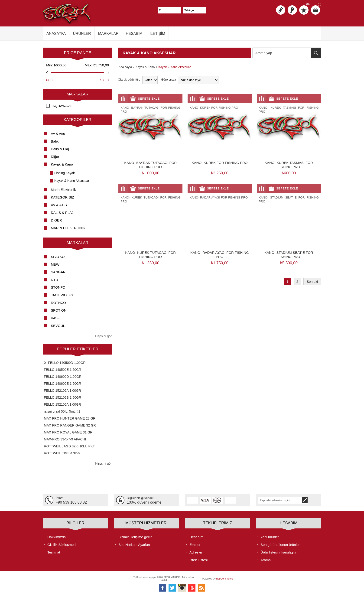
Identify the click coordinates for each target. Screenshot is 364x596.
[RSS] (201, 588)
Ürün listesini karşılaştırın (280, 552)
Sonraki (312, 282)
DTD (54, 280)
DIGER (56, 220)
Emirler (195, 544)
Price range (77, 53)
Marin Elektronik (63, 190)
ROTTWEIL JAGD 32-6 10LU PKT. (70, 446)
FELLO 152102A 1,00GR (62, 391)
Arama (316, 53)
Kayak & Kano (62, 164)
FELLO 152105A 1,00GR (62, 404)
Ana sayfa (125, 67)
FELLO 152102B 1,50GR (63, 397)
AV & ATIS (59, 205)
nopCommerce (225, 578)
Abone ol (315, 500)
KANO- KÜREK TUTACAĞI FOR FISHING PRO (150, 255)
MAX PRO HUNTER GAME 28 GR (70, 418)
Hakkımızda (57, 537)
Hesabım (196, 537)
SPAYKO (58, 257)
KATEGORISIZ (62, 197)
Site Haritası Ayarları (134, 544)
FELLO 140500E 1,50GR (63, 370)
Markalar (78, 94)
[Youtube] (192, 588)
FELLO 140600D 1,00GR (63, 377)
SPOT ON (59, 310)
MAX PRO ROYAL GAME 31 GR (68, 432)
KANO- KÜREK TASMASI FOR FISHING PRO (289, 165)
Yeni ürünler (270, 537)
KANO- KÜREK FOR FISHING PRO (220, 163)
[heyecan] (172, 588)
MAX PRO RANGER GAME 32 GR (70, 425)
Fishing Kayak (65, 173)
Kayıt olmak (281, 10)
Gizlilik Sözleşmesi (62, 544)
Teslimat (54, 552)
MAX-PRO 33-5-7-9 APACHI (65, 439)
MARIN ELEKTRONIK (68, 228)
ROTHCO (58, 303)
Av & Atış (58, 134)
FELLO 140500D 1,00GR (67, 363)
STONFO (58, 287)
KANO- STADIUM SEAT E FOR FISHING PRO (289, 255)
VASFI (56, 318)
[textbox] (282, 53)
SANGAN (58, 272)
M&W (55, 264)
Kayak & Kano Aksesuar (72, 181)
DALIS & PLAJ (62, 213)
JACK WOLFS (62, 295)
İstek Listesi (198, 560)
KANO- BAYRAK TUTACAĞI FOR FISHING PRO (150, 165)
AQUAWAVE (62, 106)
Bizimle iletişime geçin (135, 537)
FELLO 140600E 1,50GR (63, 384)
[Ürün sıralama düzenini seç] (198, 80)
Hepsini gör (103, 336)
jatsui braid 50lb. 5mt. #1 (62, 411)
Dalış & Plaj (60, 149)
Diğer (55, 157)
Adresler (196, 552)
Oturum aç (292, 10)
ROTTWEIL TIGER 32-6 (62, 453)
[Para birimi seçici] (169, 10)
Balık (55, 141)
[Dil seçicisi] (195, 10)
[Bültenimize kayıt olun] (285, 500)
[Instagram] (182, 588)
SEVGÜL (58, 326)
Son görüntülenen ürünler (280, 544)
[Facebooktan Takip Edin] (162, 588)
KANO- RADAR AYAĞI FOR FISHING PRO (220, 255)
